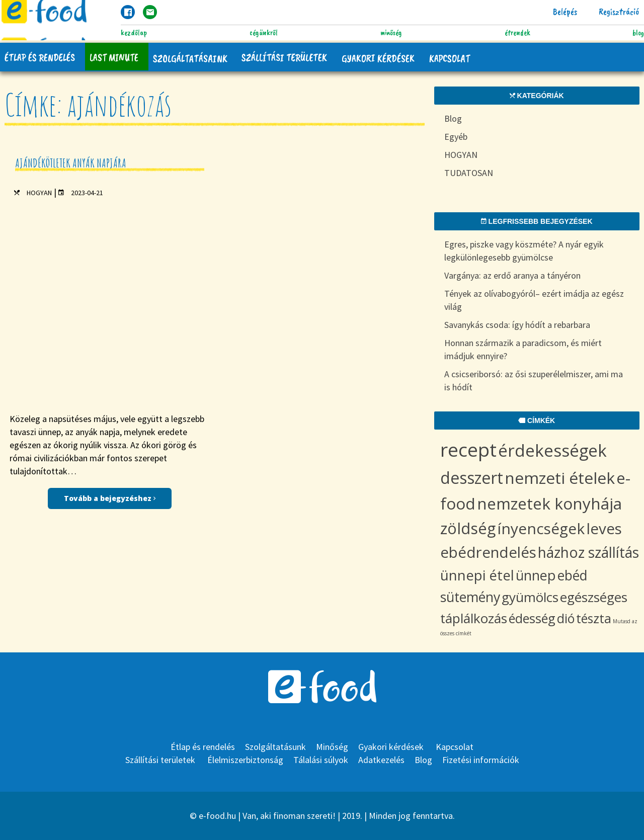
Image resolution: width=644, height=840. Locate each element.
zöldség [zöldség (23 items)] (468, 528)
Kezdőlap (134, 33)
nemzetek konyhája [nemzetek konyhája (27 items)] (549, 503)
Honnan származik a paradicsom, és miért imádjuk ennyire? (523, 349)
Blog (638, 33)
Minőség (391, 33)
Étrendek (517, 33)
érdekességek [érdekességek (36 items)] (552, 450)
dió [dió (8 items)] (566, 618)
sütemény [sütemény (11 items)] (470, 597)
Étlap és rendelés (40, 57)
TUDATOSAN (469, 173)
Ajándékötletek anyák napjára (71, 163)
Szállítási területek (287, 57)
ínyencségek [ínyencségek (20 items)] (541, 528)
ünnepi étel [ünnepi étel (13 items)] (477, 575)
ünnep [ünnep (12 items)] (536, 575)
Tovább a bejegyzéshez (110, 300)
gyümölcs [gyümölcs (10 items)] (530, 597)
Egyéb (456, 137)
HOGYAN (39, 193)
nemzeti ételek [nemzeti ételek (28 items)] (560, 478)
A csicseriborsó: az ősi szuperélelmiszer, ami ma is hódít (534, 381)
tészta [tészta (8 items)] (594, 618)
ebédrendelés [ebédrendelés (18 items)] (488, 552)
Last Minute (115, 57)
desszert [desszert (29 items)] (472, 478)
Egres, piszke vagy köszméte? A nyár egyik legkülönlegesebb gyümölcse (524, 251)
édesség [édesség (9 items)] (532, 618)
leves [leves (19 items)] (604, 528)
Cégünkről (264, 33)
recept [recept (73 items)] (468, 449)
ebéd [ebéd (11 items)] (573, 575)
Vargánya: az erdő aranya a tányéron (512, 275)
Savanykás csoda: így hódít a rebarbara (517, 325)
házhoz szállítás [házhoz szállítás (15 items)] (588, 552)
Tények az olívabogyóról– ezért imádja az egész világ (534, 300)
